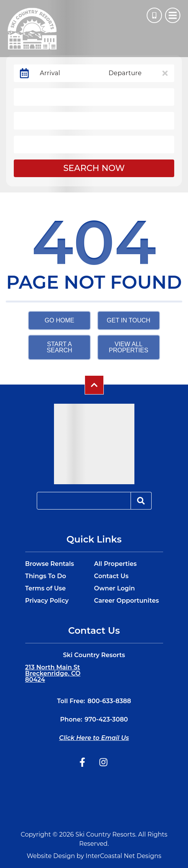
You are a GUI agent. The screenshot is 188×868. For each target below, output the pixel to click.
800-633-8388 (109, 701)
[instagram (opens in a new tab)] (103, 762)
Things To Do (46, 576)
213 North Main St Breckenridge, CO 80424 (53, 674)
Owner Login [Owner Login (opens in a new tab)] (115, 589)
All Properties (115, 564)
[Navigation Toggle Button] (173, 15)
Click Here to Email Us (94, 738)
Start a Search (60, 347)
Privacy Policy (47, 601)
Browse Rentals (50, 564)
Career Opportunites (127, 601)
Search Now (94, 168)
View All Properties (128, 347)
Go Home (60, 320)
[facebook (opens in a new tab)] (83, 762)
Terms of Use (46, 589)
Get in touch (129, 320)
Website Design (51, 856)
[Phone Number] (154, 15)
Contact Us (111, 576)
